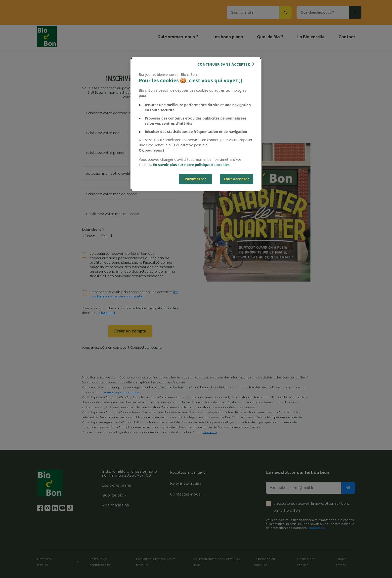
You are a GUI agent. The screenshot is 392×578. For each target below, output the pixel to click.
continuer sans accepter (224, 64)
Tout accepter (237, 179)
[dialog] (196, 124)
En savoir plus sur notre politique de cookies (191, 165)
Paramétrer (195, 179)
